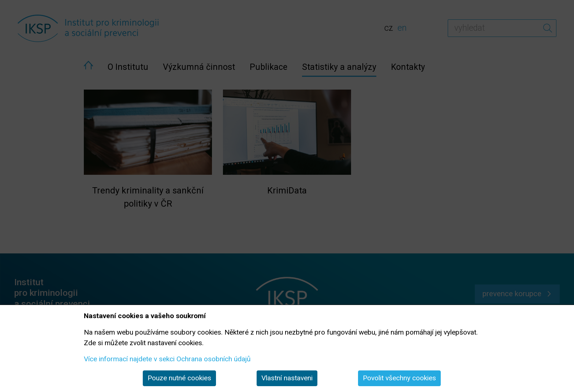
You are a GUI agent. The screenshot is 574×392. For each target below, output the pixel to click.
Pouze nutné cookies (179, 378)
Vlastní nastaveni (287, 378)
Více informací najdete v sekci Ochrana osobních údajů (167, 359)
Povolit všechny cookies (399, 378)
